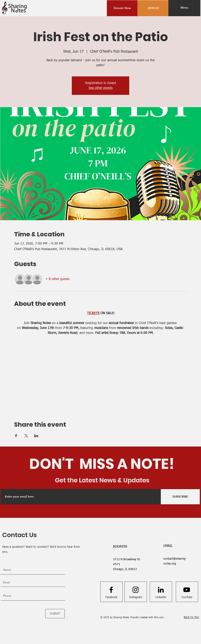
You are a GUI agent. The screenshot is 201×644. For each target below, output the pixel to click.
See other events (101, 88)
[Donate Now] (122, 8)
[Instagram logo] (136, 590)
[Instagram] (136, 597)
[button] (184, 8)
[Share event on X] (26, 436)
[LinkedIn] (161, 597)
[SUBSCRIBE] (180, 497)
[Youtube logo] (187, 590)
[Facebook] (111, 597)
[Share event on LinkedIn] (36, 436)
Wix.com (159, 618)
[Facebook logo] (111, 590)
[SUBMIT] (55, 614)
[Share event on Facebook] (16, 436)
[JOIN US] (153, 8)
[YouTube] (187, 597)
